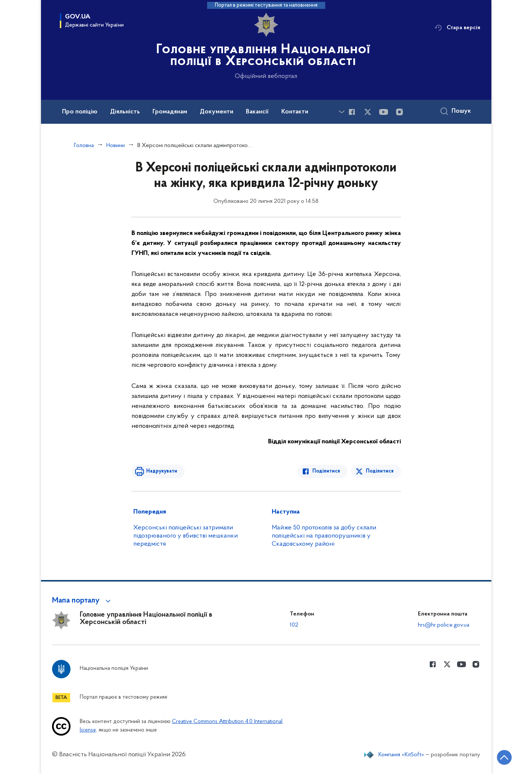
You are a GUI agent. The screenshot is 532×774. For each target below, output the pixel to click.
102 (294, 625)
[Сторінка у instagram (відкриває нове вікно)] (399, 112)
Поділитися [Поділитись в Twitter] (380, 471)
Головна (84, 146)
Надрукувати (162, 471)
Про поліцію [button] (80, 112)
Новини (116, 146)
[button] (83, 601)
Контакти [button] (295, 112)
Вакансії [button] (257, 112)
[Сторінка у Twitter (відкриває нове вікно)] (368, 112)
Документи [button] (217, 112)
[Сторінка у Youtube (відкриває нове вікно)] (384, 112)
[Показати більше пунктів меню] (342, 112)
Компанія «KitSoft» (401, 755)
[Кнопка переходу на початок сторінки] (504, 757)
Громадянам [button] (170, 112)
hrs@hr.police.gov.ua (444, 625)
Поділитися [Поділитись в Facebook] (326, 471)
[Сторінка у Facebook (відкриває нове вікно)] (352, 112)
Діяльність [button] (125, 112)
